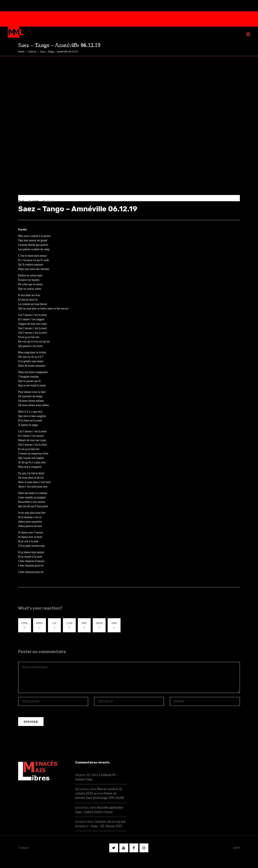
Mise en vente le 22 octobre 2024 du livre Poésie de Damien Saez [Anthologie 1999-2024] (99, 794)
